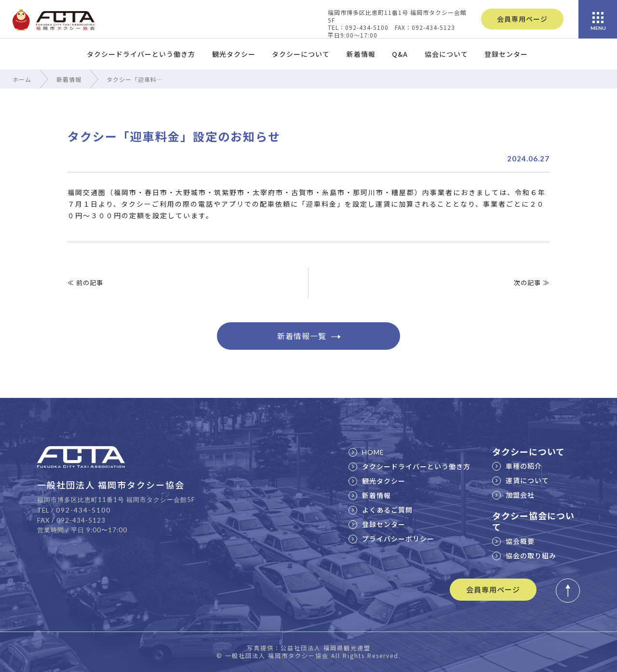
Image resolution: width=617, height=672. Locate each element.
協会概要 (513, 541)
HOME (366, 452)
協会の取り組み (524, 555)
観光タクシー (234, 54)
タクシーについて (301, 54)
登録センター (506, 54)
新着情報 (361, 54)
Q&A (400, 54)
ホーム (22, 79)
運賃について (521, 480)
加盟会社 (513, 495)
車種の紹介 (517, 466)
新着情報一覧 (309, 336)
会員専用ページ (522, 19)
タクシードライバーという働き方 (141, 54)
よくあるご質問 (381, 510)
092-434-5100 (83, 510)
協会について (446, 54)
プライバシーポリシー (391, 539)
